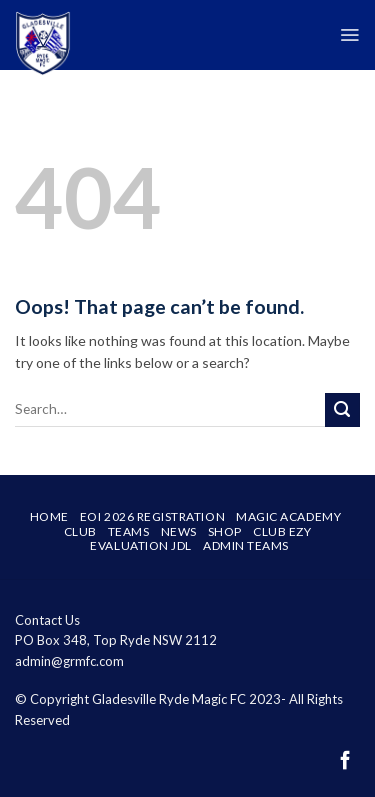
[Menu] (349, 35)
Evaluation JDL (141, 545)
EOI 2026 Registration (152, 516)
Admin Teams (246, 545)
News (179, 531)
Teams (129, 531)
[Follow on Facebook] (345, 761)
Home (49, 516)
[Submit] (342, 410)
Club (80, 531)
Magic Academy (288, 516)
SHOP (225, 531)
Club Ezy (282, 531)
